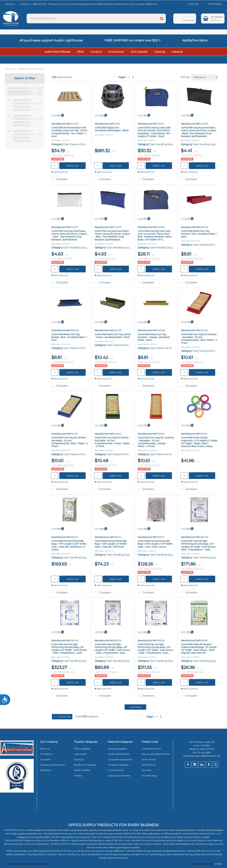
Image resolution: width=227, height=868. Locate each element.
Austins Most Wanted (57, 52)
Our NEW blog (149, 776)
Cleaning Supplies (117, 749)
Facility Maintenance (119, 754)
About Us (10, 4)
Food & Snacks (116, 770)
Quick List (191, 4)
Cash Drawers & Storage (78, 144)
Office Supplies (82, 749)
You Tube (147, 770)
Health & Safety (82, 770)
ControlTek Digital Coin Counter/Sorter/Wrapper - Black (112, 129)
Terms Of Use (149, 760)
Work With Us (149, 765)
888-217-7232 (207, 749)
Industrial (177, 52)
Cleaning (159, 52)
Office (80, 52)
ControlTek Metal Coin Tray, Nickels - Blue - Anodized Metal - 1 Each (69, 337)
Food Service (116, 52)
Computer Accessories (120, 760)
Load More (135, 707)
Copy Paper (80, 754)
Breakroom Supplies (85, 765)
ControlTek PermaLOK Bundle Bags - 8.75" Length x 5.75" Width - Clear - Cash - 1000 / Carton (156, 544)
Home (10, 69)
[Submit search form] (162, 18)
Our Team (45, 760)
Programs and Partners (52, 765)
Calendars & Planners (119, 776)
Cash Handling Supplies (164, 144)
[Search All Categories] (96, 18)
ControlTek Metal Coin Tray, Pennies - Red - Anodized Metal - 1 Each (199, 234)
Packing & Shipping (118, 765)
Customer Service (151, 749)
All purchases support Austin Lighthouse (51, 40)
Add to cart (73, 166)
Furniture (96, 52)
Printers (78, 776)
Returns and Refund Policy (156, 754)
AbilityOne (46, 770)
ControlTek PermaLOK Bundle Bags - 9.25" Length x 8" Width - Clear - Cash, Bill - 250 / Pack (111, 544)
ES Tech (218, 864)
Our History (46, 754)
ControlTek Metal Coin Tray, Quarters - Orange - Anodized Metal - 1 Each (154, 337)
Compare (59, 179)
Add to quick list (60, 172)
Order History (212, 4)
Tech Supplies (139, 52)
